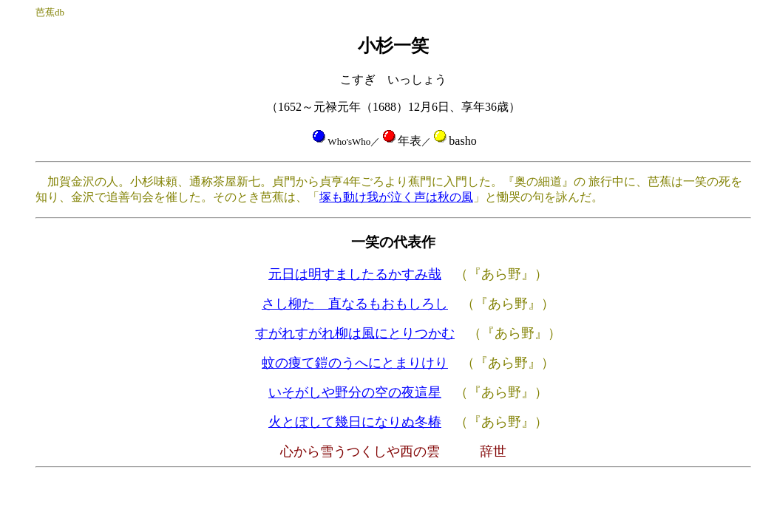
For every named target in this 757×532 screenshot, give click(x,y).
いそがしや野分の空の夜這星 (355, 392)
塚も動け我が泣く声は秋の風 (396, 197)
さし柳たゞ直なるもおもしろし (355, 304)
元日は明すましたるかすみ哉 (355, 274)
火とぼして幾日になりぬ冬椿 (355, 422)
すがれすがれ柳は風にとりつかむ (355, 333)
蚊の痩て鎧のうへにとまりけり (355, 363)
